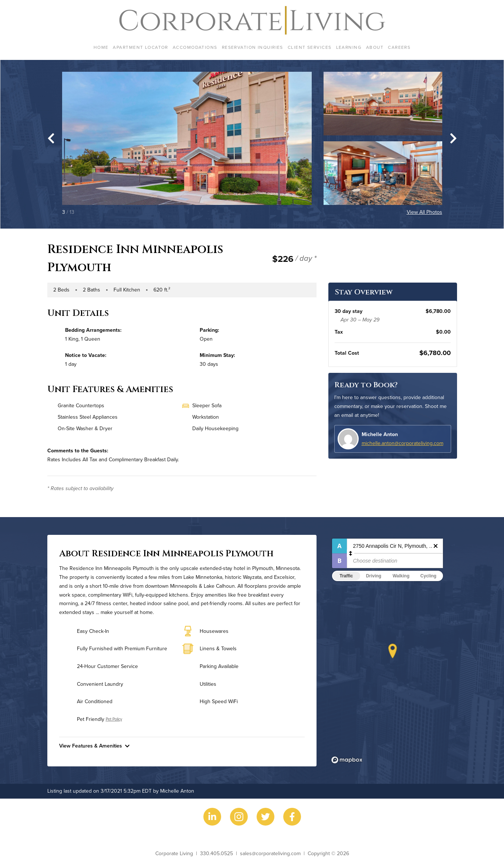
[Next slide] (453, 138)
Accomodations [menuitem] (195, 47)
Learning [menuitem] (349, 47)
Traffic (346, 576)
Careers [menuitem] (399, 47)
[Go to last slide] (51, 138)
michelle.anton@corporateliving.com (402, 443)
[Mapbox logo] (347, 760)
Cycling (428, 576)
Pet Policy (114, 719)
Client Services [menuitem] (310, 47)
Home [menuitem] (101, 47)
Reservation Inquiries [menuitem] (253, 47)
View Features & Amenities (94, 746)
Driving (374, 576)
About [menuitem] (375, 47)
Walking (401, 576)
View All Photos (424, 212)
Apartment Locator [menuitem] (140, 47)
